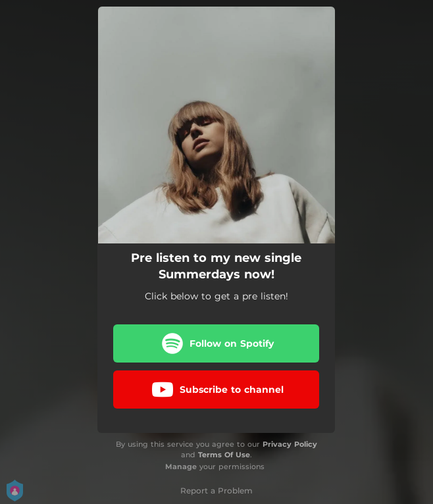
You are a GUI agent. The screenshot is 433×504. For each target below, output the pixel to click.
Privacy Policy (290, 444)
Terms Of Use (224, 455)
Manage (181, 466)
